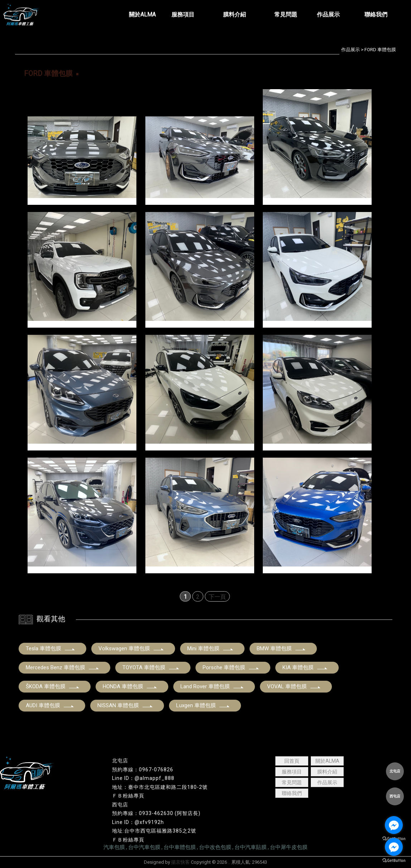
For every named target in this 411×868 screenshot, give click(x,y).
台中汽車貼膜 (251, 847)
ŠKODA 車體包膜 (53, 686)
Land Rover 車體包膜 (212, 686)
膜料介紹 (327, 772)
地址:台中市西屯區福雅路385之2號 (154, 831)
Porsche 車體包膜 (231, 667)
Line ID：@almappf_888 (143, 778)
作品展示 (350, 50)
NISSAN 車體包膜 (125, 705)
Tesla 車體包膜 (51, 648)
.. (229, 862)
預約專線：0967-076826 (143, 770)
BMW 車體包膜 (281, 648)
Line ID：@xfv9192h (138, 822)
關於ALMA (327, 761)
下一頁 (217, 597)
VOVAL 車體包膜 (294, 686)
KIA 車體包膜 (305, 667)
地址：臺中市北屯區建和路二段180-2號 (160, 787)
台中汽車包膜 (144, 847)
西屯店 (120, 805)
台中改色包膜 (215, 847)
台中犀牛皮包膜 (289, 847)
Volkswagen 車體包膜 (131, 648)
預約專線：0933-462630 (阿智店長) (156, 813)
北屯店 (120, 761)
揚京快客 (180, 862)
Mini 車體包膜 (211, 648)
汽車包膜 (114, 847)
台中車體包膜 (180, 847)
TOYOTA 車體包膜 (151, 667)
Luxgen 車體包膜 (203, 705)
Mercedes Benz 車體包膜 (63, 667)
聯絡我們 (292, 793)
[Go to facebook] (394, 825)
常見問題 (292, 782)
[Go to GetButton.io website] (394, 861)
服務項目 (292, 772)
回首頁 (292, 761)
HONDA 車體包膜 (130, 686)
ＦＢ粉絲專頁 (128, 796)
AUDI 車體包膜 (50, 705)
